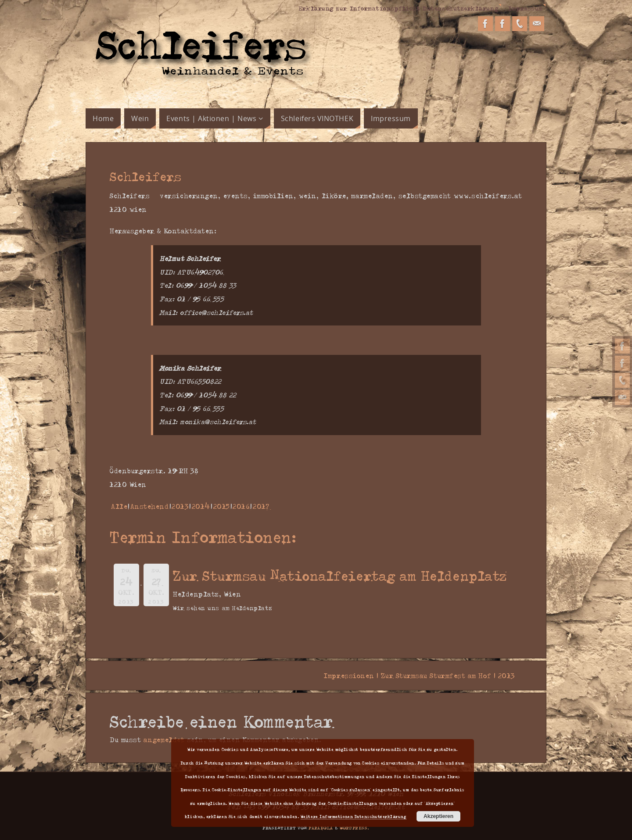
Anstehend (150, 506)
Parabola (321, 828)
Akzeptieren (438, 816)
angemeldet (164, 740)
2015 (222, 506)
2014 (201, 506)
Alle (119, 506)
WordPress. (355, 828)
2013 (180, 506)
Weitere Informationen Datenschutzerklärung (354, 816)
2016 (241, 506)
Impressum (526, 8)
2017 (261, 506)
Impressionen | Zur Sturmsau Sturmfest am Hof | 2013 (423, 676)
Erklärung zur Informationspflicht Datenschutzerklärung (399, 8)
